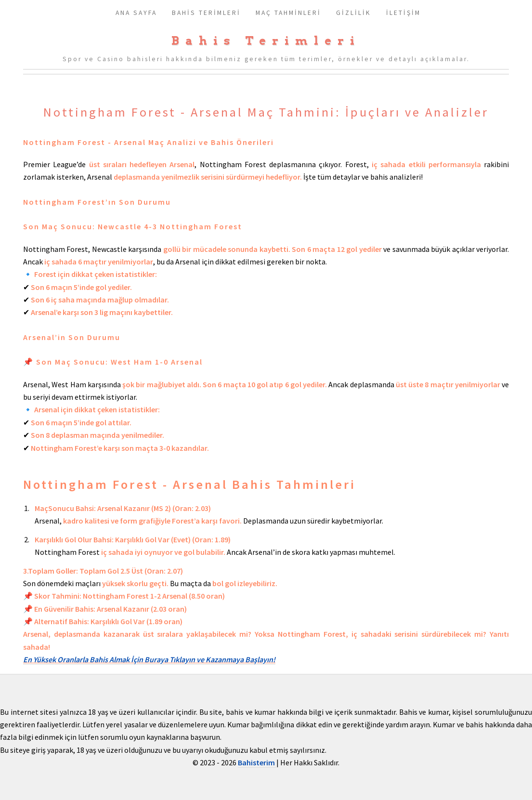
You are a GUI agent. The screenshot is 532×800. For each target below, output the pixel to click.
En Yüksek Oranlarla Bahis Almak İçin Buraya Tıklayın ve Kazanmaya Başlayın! (149, 659)
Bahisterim (257, 762)
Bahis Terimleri (266, 41)
